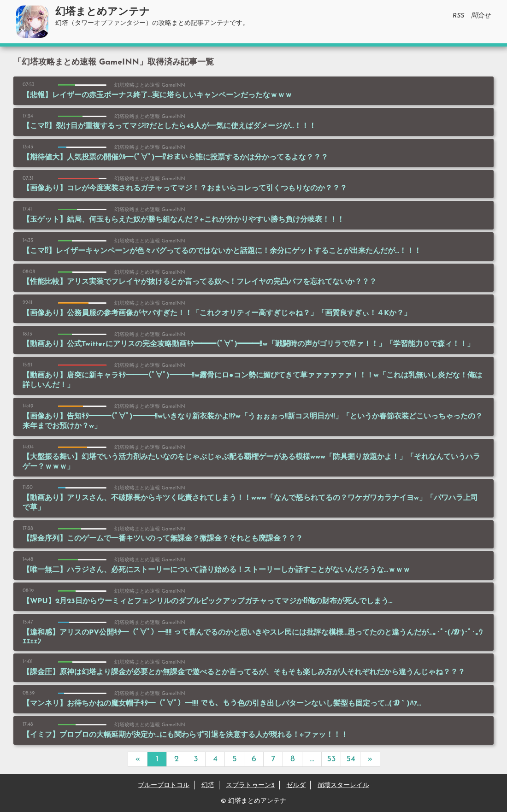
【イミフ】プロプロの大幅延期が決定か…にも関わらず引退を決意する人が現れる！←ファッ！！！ (185, 735)
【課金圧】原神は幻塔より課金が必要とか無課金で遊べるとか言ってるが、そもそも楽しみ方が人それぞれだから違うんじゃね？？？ (244, 672)
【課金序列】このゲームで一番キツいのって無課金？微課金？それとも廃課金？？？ (163, 539)
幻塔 (208, 786)
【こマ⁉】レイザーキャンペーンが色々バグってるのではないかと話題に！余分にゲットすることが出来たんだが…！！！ (222, 251)
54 (351, 759)
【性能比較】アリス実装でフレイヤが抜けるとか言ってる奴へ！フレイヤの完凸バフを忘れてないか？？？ (200, 282)
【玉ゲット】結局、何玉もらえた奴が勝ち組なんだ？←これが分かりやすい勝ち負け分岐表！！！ (183, 220)
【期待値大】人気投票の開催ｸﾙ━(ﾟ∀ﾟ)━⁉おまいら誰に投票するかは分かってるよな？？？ (175, 158)
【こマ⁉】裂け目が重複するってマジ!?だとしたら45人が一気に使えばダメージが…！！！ (169, 126)
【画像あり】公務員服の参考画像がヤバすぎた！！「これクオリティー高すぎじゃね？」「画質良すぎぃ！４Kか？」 (217, 313)
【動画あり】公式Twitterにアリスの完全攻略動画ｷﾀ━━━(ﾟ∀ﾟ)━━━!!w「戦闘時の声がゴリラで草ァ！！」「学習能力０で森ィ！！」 (248, 344)
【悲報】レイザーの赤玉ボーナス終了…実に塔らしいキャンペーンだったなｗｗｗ (157, 95)
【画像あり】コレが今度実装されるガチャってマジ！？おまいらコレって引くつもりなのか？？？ (185, 188)
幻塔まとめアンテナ (103, 12)
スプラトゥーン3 (250, 786)
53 (332, 759)
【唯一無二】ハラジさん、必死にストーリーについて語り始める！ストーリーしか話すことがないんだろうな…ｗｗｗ (216, 570)
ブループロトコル (164, 786)
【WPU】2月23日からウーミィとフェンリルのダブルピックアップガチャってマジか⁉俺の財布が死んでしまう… (207, 601)
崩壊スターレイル (343, 786)
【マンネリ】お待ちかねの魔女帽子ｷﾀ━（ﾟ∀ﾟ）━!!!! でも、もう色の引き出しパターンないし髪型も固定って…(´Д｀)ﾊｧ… (222, 704)
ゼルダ (296, 786)
